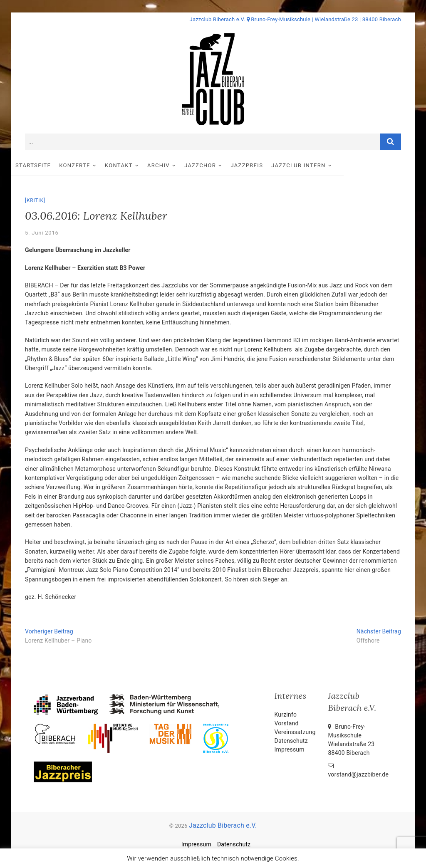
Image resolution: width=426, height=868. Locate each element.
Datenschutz (291, 741)
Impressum (290, 749)
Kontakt (133, 165)
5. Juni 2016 (42, 233)
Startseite (47, 165)
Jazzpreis (261, 165)
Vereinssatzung (295, 732)
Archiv (172, 165)
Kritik (35, 200)
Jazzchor (214, 165)
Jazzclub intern (312, 165)
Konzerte (88, 165)
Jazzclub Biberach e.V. (223, 825)
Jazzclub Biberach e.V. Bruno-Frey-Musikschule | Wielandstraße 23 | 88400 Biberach (295, 19)
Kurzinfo (286, 715)
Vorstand (287, 723)
